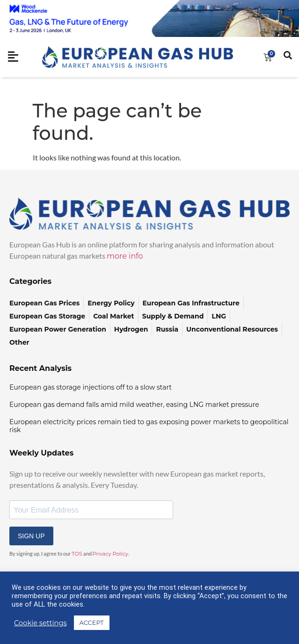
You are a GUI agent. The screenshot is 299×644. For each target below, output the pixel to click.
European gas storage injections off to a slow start (91, 387)
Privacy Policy (110, 554)
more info (125, 256)
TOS (77, 554)
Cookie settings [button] (40, 623)
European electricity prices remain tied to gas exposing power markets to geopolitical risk (149, 426)
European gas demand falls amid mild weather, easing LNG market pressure (134, 405)
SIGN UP (31, 536)
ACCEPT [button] (92, 622)
